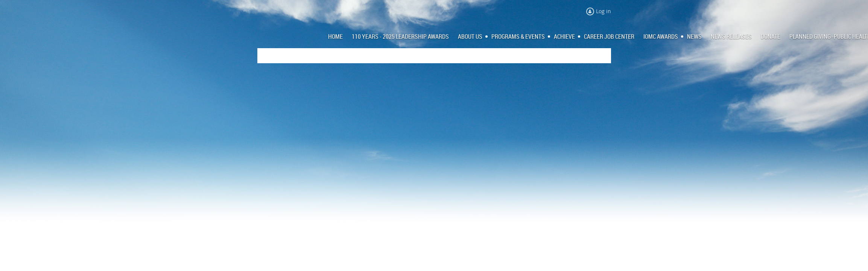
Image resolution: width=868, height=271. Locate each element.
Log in (603, 11)
